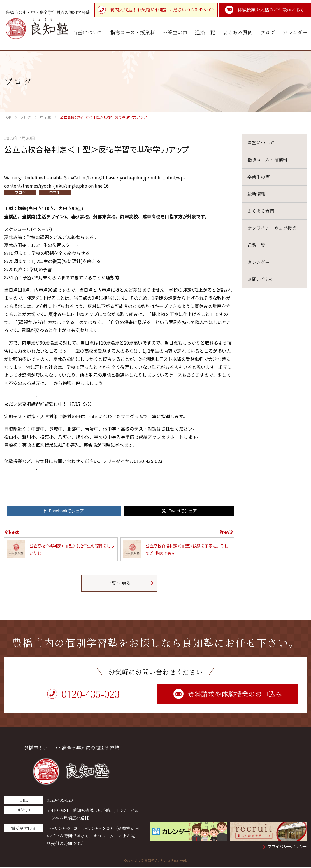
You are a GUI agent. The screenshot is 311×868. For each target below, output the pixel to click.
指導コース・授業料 (267, 160)
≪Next (12, 532)
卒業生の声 (259, 177)
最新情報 (256, 194)
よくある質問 (261, 211)
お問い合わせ (261, 279)
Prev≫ (227, 532)
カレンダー (258, 262)
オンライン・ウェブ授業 (272, 228)
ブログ (20, 192)
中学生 (55, 192)
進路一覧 (256, 245)
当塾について (261, 143)
